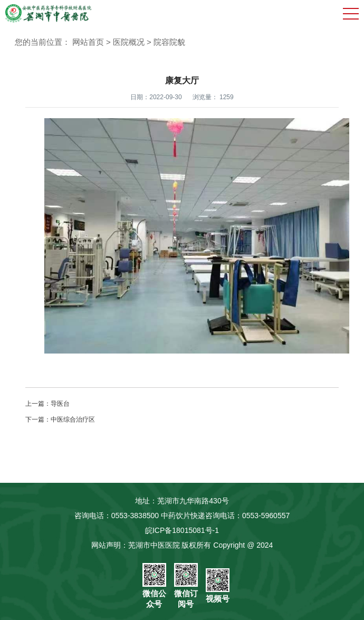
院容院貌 (169, 42)
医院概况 (129, 42)
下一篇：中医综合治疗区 (60, 419)
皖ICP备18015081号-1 (182, 530)
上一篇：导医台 (47, 404)
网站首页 (88, 42)
